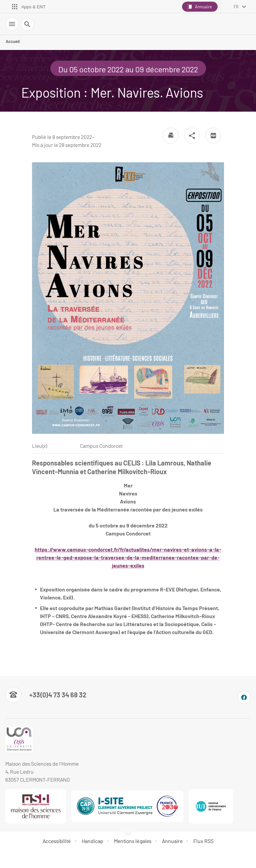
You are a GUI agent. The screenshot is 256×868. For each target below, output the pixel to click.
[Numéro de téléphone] (46, 695)
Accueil (13, 41)
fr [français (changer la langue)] (236, 7)
